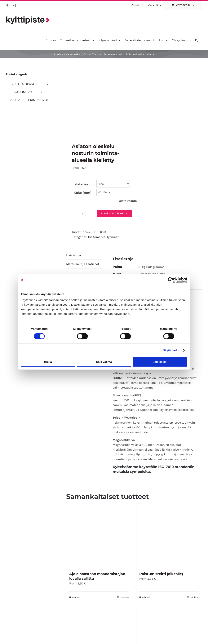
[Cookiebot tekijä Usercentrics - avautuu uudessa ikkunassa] (171, 280)
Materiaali (82, 184)
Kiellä (48, 362)
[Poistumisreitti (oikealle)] (169, 535)
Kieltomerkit (97, 237)
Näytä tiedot (171, 350)
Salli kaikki (160, 362)
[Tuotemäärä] (82, 214)
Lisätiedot (125, 597)
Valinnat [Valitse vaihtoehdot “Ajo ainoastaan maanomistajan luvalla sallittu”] (76, 597)
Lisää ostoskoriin (114, 213)
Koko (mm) (83, 193)
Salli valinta (104, 362)
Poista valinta (127, 201)
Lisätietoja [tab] (74, 255)
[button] (196, 40)
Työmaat (113, 237)
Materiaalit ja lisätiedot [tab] (83, 264)
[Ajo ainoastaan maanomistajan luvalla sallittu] (99, 535)
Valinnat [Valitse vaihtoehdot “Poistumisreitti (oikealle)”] (146, 597)
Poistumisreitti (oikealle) (161, 574)
